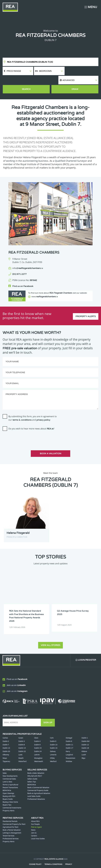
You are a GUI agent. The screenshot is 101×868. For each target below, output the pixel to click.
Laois (20, 747)
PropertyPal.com (61, 862)
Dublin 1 (85, 731)
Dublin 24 (38, 744)
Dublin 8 (22, 737)
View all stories (50, 638)
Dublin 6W (85, 734)
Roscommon (70, 751)
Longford (69, 747)
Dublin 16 (54, 741)
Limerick (53, 747)
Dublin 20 (6, 744)
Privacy (69, 857)
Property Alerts (86, 309)
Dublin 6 (69, 734)
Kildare (84, 744)
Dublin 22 (22, 744)
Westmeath (39, 754)
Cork (52, 731)
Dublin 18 (85, 741)
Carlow (5, 731)
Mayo (5, 751)
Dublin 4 (37, 734)
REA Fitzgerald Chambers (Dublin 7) (30, 62)
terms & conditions (22, 413)
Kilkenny (6, 747)
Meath (21, 751)
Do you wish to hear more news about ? (31, 421)
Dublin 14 (22, 741)
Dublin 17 (69, 741)
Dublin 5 (53, 734)
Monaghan (38, 751)
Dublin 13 (6, 741)
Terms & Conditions (53, 857)
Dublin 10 (54, 737)
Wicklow (69, 754)
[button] (82, 71)
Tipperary (6, 754)
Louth (84, 747)
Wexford (53, 754)
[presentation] (23, 431)
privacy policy (43, 413)
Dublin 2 (6, 734)
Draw (75, 81)
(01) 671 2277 (19, 266)
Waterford (22, 754)
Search (26, 81)
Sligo (83, 751)
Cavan (21, 731)
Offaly (52, 751)
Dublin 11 (69, 737)
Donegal (69, 731)
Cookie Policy (35, 857)
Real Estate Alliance (54, 852)
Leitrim (37, 747)
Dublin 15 (38, 741)
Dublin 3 (22, 734)
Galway (53, 744)
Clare (36, 731)
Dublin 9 (37, 737)
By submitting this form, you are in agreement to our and (33, 411)
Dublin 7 (6, 737)
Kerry (68, 744)
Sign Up (48, 715)
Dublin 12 (85, 737)
